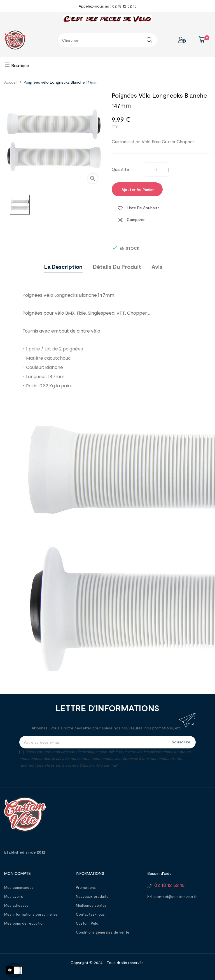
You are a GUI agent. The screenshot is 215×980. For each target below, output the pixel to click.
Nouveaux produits (92, 896)
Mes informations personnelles (31, 914)
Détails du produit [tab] (117, 267)
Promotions (86, 887)
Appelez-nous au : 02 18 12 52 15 (108, 6)
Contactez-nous (90, 914)
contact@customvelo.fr (176, 897)
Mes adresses (16, 905)
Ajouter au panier (137, 190)
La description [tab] (63, 267)
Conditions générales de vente (103, 932)
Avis (157, 267)
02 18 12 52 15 (170, 885)
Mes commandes (19, 887)
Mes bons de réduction (24, 923)
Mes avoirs (14, 896)
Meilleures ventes (91, 905)
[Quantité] (157, 169)
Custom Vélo (87, 923)
